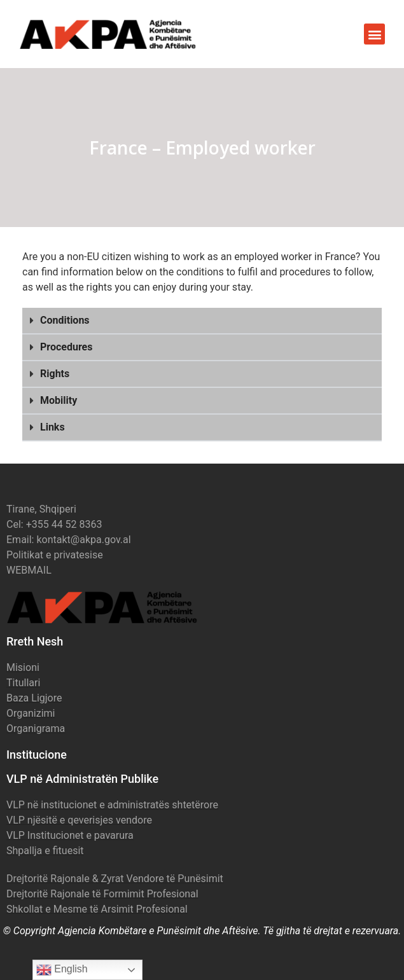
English (62, 970)
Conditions (65, 320)
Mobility (59, 400)
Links (52, 427)
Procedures (66, 347)
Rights (55, 374)
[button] (374, 34)
